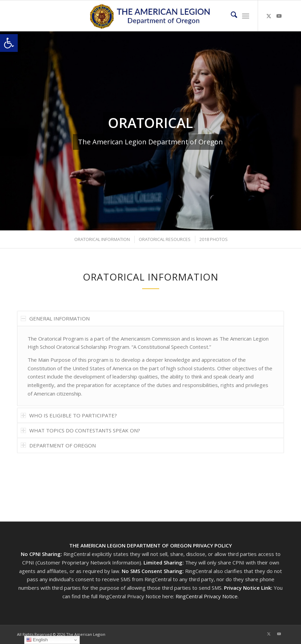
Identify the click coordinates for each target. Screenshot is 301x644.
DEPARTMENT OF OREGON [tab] (58, 461)
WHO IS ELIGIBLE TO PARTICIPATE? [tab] (69, 431)
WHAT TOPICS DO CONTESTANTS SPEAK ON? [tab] (80, 446)
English (37, 640)
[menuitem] (231, 16)
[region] (150, 382)
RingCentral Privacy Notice (207, 596)
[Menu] (246, 16)
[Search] (231, 16)
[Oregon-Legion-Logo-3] (150, 16)
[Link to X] (269, 16)
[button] (9, 43)
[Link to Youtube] (279, 16)
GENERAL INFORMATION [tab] (55, 334)
